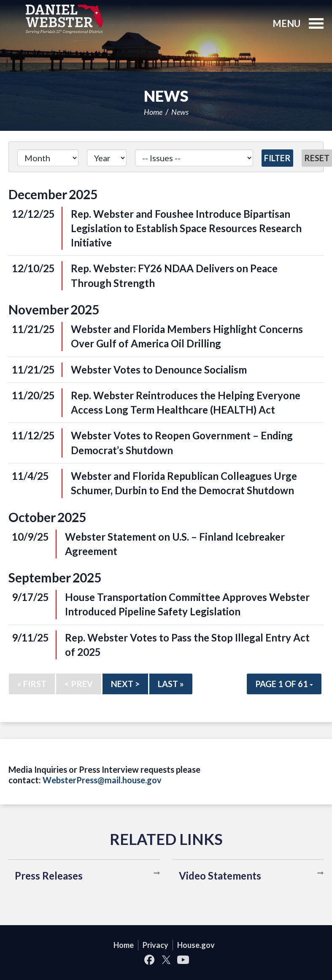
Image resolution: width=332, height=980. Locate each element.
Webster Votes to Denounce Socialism (159, 370)
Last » (171, 684)
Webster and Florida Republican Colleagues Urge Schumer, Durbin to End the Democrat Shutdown (184, 483)
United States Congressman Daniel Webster (64, 19)
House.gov (196, 945)
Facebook (149, 960)
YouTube (183, 960)
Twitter (166, 960)
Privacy (155, 945)
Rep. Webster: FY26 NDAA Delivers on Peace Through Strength (174, 275)
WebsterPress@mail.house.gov (102, 780)
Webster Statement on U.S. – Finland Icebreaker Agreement (175, 544)
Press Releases (49, 876)
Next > (125, 684)
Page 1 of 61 (284, 684)
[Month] (48, 158)
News (180, 112)
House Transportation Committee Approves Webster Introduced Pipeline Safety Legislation (187, 604)
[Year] (107, 158)
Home (153, 112)
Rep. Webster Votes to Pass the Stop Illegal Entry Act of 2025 (187, 645)
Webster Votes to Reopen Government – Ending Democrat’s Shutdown (182, 443)
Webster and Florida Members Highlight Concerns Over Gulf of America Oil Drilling (187, 336)
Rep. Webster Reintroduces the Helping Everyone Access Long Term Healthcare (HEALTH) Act (186, 402)
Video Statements (220, 876)
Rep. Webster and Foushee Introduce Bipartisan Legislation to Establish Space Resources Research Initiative (186, 228)
